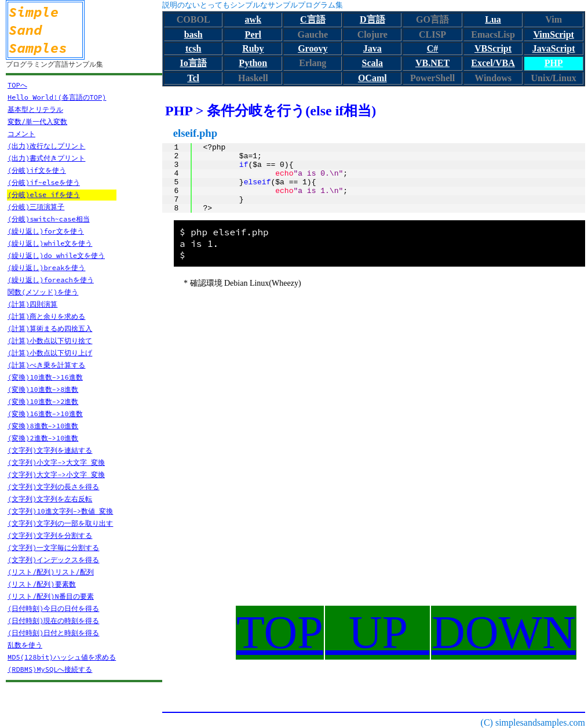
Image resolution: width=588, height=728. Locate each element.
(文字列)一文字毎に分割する (53, 547)
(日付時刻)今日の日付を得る (53, 608)
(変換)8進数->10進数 (43, 426)
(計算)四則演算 (32, 304)
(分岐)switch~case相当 (49, 219)
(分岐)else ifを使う (44, 194)
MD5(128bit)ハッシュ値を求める (62, 657)
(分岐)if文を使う (37, 170)
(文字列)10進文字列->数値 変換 (60, 511)
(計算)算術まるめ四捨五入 (50, 328)
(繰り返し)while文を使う (50, 243)
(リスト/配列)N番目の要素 (51, 596)
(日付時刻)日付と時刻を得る (53, 633)
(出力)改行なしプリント (46, 146)
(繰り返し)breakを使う (46, 267)
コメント (21, 134)
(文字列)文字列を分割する (50, 535)
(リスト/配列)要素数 (42, 584)
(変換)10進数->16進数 (45, 377)
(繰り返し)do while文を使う (56, 255)
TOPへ (17, 85)
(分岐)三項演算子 (36, 207)
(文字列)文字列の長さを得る (53, 487)
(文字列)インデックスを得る (53, 560)
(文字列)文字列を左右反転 (50, 499)
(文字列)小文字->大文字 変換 (56, 462)
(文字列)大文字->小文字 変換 (56, 474)
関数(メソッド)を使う (43, 292)
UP (377, 632)
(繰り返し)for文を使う (46, 231)
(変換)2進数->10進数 (43, 438)
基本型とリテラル (35, 109)
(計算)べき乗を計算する (46, 365)
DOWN (504, 632)
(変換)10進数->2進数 (43, 401)
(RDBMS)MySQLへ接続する (50, 669)
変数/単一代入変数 (37, 121)
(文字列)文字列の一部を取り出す (60, 523)
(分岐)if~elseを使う (44, 182)
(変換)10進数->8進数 (43, 389)
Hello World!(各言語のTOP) (57, 97)
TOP (280, 632)
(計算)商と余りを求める (46, 316)
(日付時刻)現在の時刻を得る (53, 620)
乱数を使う (25, 645)
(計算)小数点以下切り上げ (50, 353)
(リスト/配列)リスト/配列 (51, 572)
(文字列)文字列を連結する (50, 450)
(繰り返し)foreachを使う (51, 280)
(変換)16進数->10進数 (45, 414)
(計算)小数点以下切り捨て (50, 341)
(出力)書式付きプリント (46, 158)
